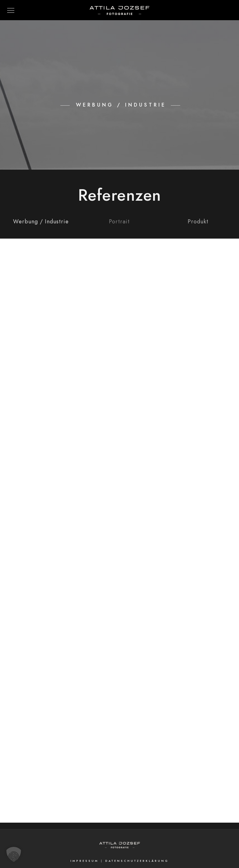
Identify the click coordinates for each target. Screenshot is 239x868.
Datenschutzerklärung (137, 861)
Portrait (119, 221)
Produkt (198, 221)
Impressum (84, 861)
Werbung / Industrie (41, 221)
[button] (14, 854)
